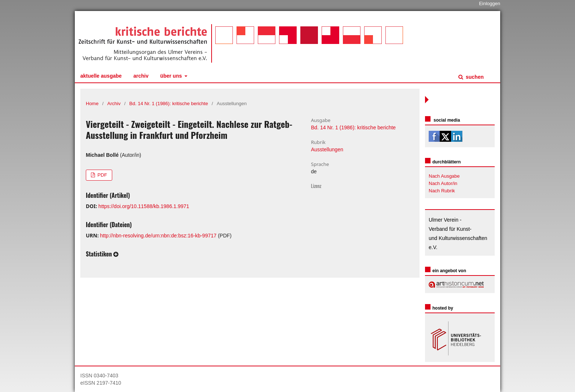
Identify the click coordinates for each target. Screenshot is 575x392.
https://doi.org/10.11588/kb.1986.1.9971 (144, 206)
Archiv (141, 76)
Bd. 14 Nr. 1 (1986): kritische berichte (169, 103)
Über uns (172, 76)
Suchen (474, 77)
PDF (102, 175)
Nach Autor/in (443, 183)
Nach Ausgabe (444, 176)
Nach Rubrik (442, 191)
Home (92, 103)
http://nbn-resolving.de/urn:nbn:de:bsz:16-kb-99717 (158, 236)
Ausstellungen (327, 149)
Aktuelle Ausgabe (101, 76)
